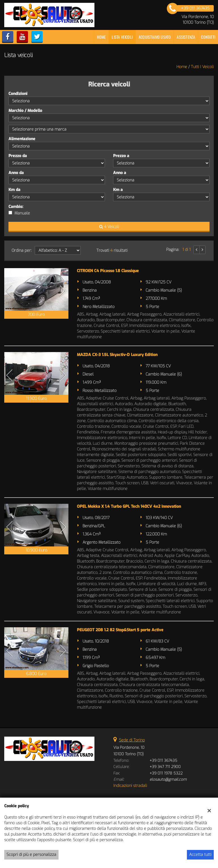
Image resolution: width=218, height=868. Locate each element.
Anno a (120, 173)
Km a (118, 190)
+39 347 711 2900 (165, 767)
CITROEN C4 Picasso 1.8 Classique (108, 271)
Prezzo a (121, 156)
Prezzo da (18, 156)
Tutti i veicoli (202, 67)
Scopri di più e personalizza (31, 855)
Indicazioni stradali (130, 786)
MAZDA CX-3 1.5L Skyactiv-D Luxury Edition (117, 355)
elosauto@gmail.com (168, 779)
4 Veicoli (109, 227)
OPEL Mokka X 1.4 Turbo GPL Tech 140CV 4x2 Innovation (129, 506)
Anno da (16, 173)
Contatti (208, 37)
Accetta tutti (200, 855)
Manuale (22, 213)
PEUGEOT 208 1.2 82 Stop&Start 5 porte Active (120, 630)
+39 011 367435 (163, 760)
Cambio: (16, 207)
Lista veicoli (122, 37)
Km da (14, 190)
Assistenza (186, 37)
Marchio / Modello (25, 111)
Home (102, 37)
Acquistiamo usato (155, 37)
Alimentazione (22, 139)
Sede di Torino (132, 740)
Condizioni (18, 94)
